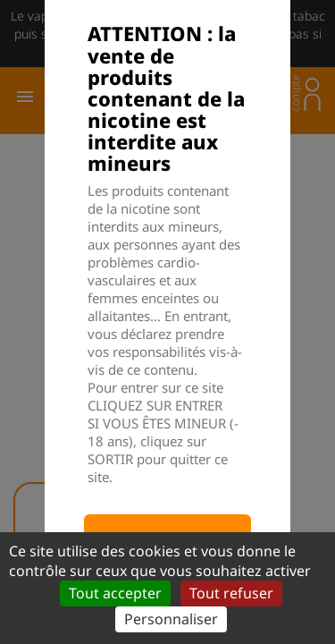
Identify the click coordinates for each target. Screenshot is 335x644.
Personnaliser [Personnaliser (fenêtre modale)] (171, 619)
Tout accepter (115, 593)
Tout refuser (231, 593)
